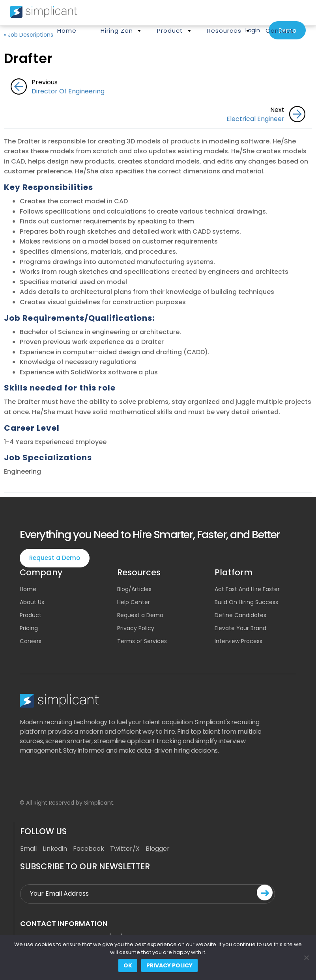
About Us (32, 602)
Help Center (134, 602)
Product (170, 31)
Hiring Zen (117, 31)
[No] (306, 958)
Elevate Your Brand (240, 628)
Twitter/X (125, 849)
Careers (31, 641)
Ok (128, 965)
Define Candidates (240, 615)
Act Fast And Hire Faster (247, 589)
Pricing (29, 628)
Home (67, 31)
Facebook (89, 849)
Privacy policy (169, 965)
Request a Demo (55, 558)
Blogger (158, 849)
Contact (280, 31)
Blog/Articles (134, 589)
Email (28, 849)
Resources (224, 31)
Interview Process (238, 641)
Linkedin (55, 849)
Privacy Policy (136, 628)
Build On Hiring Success (246, 602)
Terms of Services (142, 641)
